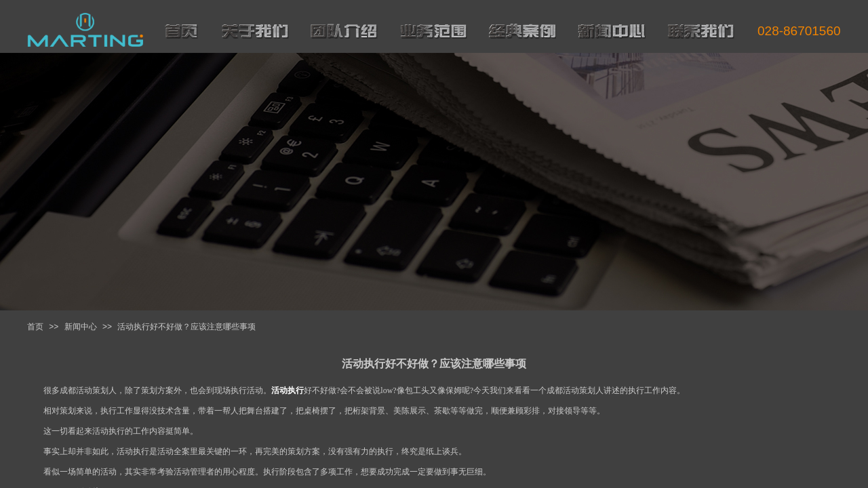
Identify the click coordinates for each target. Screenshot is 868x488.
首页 (35, 327)
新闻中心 (81, 327)
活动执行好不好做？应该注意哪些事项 (186, 327)
